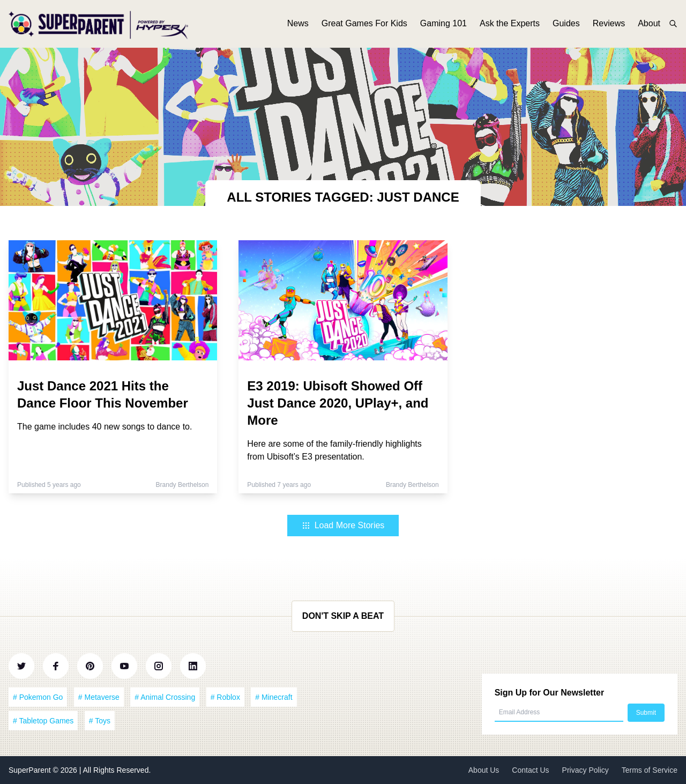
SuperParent (31, 770)
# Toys (100, 721)
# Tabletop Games (43, 721)
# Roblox (225, 697)
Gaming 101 (443, 25)
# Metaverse (99, 697)
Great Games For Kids (364, 25)
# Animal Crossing (165, 697)
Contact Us (530, 770)
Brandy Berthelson (182, 485)
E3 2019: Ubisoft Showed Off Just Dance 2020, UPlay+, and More (338, 403)
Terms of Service (650, 770)
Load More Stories (343, 525)
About (649, 25)
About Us (484, 770)
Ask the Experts (510, 25)
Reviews (609, 25)
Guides (566, 25)
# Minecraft (274, 697)
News (298, 25)
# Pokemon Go (38, 697)
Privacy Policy (586, 770)
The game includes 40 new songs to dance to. (105, 427)
